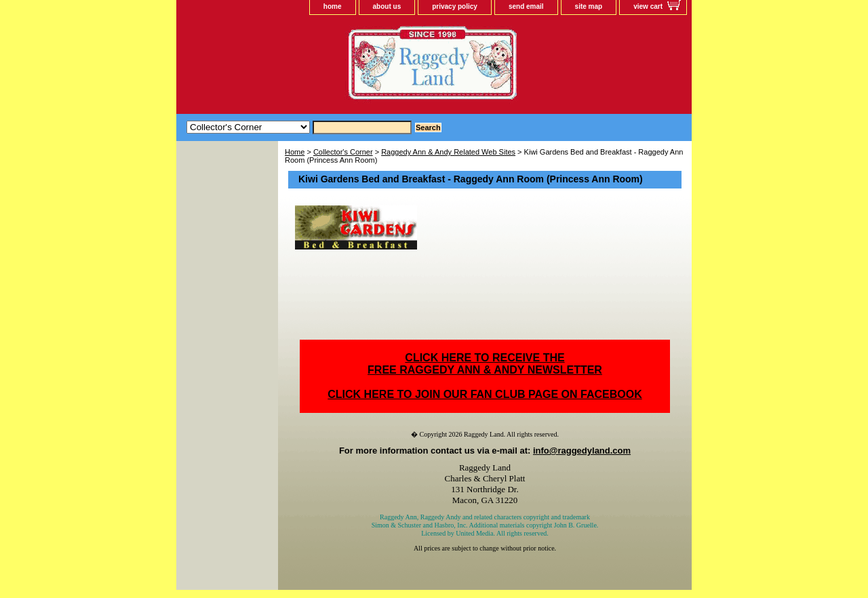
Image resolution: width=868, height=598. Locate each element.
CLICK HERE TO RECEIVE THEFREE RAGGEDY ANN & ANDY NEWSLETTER (485, 364)
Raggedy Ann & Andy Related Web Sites (448, 152)
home (333, 6)
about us (387, 6)
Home (295, 152)
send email (526, 6)
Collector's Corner (343, 152)
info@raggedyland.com (582, 451)
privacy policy (455, 6)
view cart (648, 6)
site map (589, 6)
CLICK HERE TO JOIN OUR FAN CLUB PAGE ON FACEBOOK (485, 394)
